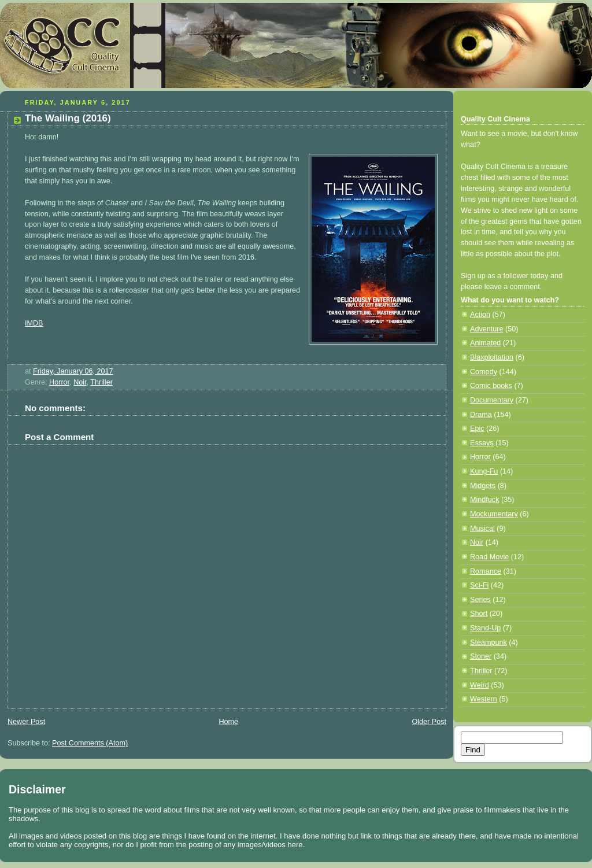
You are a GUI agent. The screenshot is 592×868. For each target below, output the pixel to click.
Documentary (492, 400)
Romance (486, 571)
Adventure (486, 329)
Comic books (491, 386)
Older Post (429, 722)
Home (228, 722)
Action (480, 315)
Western (484, 699)
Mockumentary (494, 514)
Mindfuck (484, 500)
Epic (477, 429)
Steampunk (489, 642)
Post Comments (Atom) (90, 743)
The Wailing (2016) (68, 118)
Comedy (484, 372)
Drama (481, 415)
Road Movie (489, 557)
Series (480, 600)
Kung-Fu (484, 471)
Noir (80, 382)
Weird (480, 685)
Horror (59, 382)
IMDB (34, 323)
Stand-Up (485, 628)
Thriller (101, 382)
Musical (482, 529)
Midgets (483, 486)
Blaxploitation (492, 357)
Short (479, 614)
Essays (482, 443)
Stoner (481, 656)
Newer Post (26, 722)
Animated (485, 343)
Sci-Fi (479, 585)
